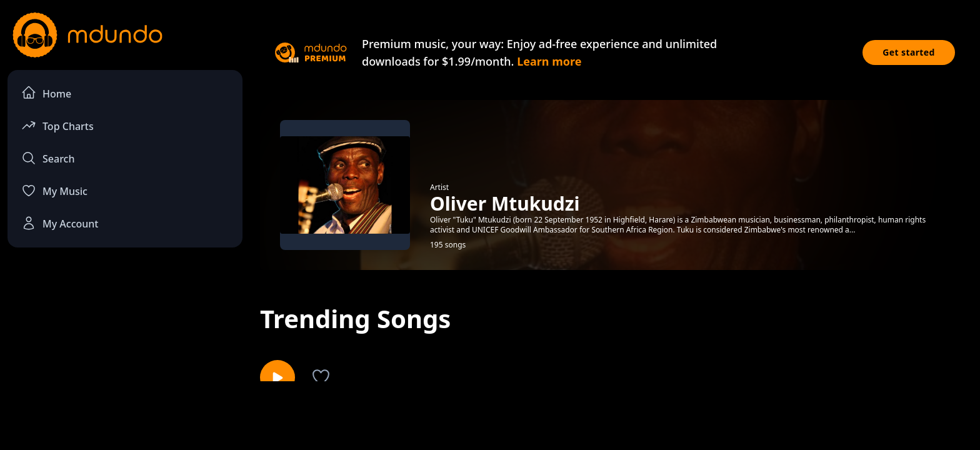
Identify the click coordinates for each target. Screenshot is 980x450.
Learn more (549, 61)
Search (48, 158)
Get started (909, 52)
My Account (60, 223)
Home (46, 93)
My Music (54, 191)
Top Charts (57, 125)
